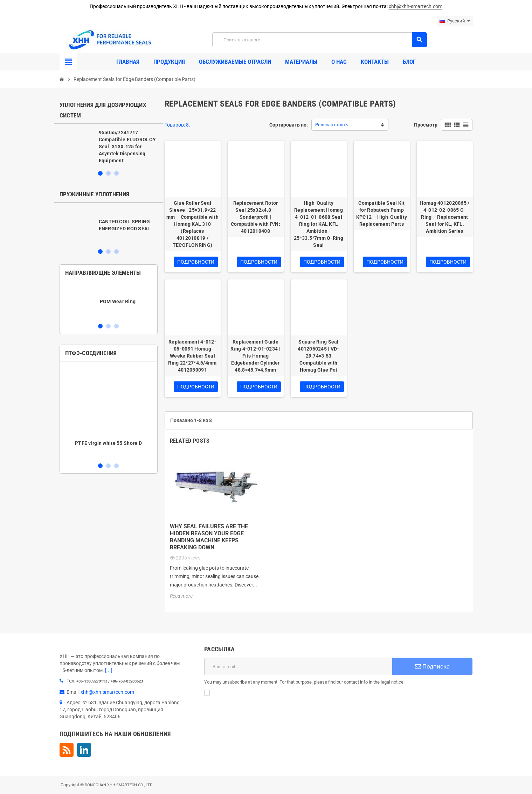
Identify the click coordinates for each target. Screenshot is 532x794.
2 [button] (108, 173)
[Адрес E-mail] (298, 666)
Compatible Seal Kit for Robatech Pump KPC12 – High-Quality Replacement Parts (382, 213)
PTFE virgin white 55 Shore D (108, 443)
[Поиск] (319, 40)
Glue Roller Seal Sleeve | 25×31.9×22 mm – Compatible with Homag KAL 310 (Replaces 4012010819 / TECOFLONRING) (192, 224)
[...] (109, 670)
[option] (109, 147)
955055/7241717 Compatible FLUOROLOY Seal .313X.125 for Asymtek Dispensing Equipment (127, 147)
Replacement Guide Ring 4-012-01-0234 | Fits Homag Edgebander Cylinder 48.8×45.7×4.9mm (255, 356)
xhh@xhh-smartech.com (416, 6)
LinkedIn (84, 750)
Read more (181, 596)
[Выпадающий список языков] (455, 21)
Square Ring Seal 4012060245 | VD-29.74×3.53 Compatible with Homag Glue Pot (318, 356)
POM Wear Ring (118, 301)
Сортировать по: (289, 125)
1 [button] (100, 173)
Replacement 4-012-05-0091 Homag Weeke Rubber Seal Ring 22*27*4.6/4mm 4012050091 (192, 356)
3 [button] (116, 173)
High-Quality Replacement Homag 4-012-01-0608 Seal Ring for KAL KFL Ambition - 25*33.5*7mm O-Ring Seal (319, 224)
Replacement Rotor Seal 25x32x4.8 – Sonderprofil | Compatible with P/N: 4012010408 (255, 217)
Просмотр (426, 125)
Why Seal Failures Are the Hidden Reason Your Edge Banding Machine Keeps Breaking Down (209, 537)
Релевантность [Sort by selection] (331, 125)
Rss (67, 750)
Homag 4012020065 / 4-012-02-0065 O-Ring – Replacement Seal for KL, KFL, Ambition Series (444, 217)
